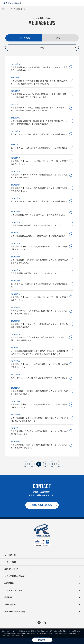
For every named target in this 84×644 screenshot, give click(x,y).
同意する (42, 640)
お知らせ (60, 38)
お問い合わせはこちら (42, 505)
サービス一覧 (42, 555)
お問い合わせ (10, 604)
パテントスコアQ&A (13, 590)
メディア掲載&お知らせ (15, 576)
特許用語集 (9, 583)
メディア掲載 (24, 38)
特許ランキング (11, 569)
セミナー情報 (10, 562)
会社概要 (8, 597)
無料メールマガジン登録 (15, 612)
